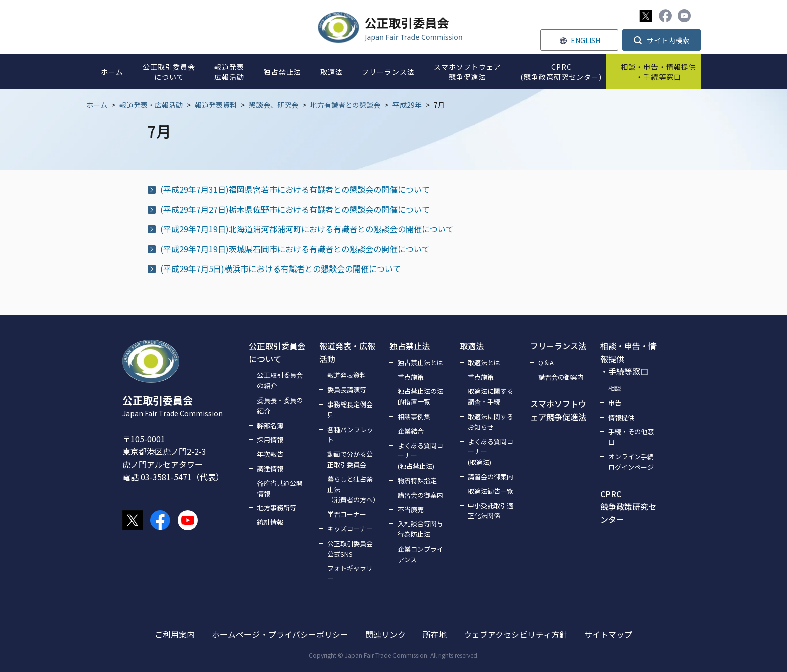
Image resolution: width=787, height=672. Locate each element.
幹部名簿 (270, 425)
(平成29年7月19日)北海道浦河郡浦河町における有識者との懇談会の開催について (307, 229)
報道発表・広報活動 (151, 105)
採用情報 (270, 439)
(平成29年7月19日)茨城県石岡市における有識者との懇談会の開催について (295, 249)
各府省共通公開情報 (280, 488)
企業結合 (411, 431)
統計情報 (270, 522)
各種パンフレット (350, 435)
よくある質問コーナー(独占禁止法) (420, 456)
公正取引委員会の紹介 (280, 380)
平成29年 (407, 105)
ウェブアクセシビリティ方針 (515, 634)
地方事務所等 (277, 508)
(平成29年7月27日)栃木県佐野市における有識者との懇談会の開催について (295, 209)
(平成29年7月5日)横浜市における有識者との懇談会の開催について (281, 268)
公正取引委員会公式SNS (350, 549)
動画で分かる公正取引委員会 (350, 459)
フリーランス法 (558, 346)
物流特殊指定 (417, 481)
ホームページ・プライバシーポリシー (280, 634)
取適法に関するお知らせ (491, 422)
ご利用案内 (175, 634)
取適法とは (484, 363)
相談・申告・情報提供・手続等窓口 (628, 359)
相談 (615, 388)
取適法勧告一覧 (491, 491)
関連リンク (385, 634)
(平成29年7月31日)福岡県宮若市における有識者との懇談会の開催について (295, 189)
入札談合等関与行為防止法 (420, 529)
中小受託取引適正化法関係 (491, 511)
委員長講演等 (347, 390)
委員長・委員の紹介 (280, 406)
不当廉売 (411, 510)
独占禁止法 (410, 346)
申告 (615, 403)
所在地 (435, 634)
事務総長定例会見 (350, 410)
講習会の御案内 (420, 495)
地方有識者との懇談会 (345, 105)
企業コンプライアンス (420, 554)
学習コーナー (347, 514)
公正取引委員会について (277, 352)
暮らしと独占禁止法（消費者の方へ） (352, 490)
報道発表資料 (216, 105)
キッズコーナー (350, 529)
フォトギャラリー (350, 573)
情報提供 (621, 417)
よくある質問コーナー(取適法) (491, 452)
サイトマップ (608, 634)
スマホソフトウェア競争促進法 (558, 410)
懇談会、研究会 (274, 105)
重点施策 (411, 377)
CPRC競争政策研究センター (628, 507)
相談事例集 (414, 416)
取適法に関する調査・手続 (491, 396)
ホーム (97, 105)
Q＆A (546, 363)
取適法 (472, 346)
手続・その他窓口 (631, 437)
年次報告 (270, 454)
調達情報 (270, 468)
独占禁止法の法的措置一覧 (420, 396)
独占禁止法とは (420, 363)
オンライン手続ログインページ (631, 462)
